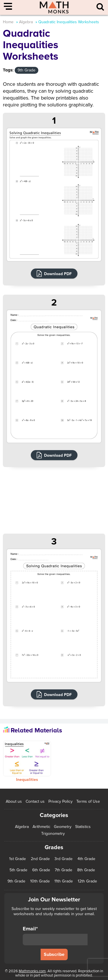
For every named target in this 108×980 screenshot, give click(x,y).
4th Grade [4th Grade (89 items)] (86, 859)
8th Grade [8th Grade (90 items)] (86, 870)
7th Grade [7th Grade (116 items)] (64, 870)
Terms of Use (88, 801)
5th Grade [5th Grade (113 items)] (18, 870)
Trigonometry (53, 834)
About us (14, 801)
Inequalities (27, 780)
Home (8, 22)
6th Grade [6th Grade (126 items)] (41, 870)
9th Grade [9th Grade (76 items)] (16, 881)
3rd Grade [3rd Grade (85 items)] (64, 859)
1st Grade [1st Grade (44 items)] (18, 859)
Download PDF (58, 274)
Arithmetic (41, 827)
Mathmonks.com (32, 971)
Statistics (83, 827)
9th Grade (26, 70)
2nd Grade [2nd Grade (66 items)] (40, 859)
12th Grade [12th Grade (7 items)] (87, 881)
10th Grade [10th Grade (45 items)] (40, 881)
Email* (55, 936)
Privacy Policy (60, 801)
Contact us (35, 801)
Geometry (63, 827)
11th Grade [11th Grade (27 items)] (64, 881)
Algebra (26, 22)
